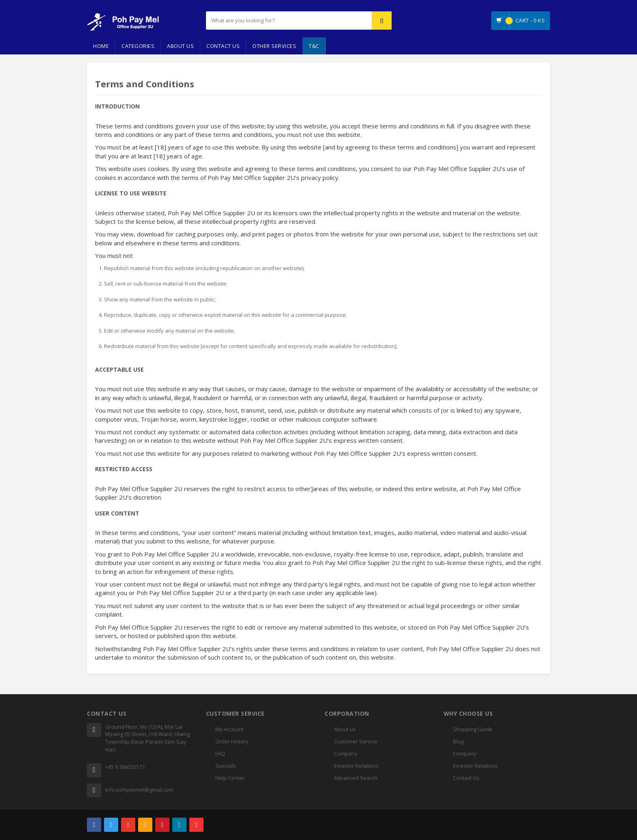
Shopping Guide (473, 729)
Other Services (274, 46)
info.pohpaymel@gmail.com (139, 790)
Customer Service (356, 741)
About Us (180, 46)
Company (346, 753)
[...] (268, 21)
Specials (226, 766)
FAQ (220, 753)
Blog (458, 741)
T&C (314, 46)
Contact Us (223, 46)
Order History (232, 741)
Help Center (230, 778)
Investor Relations (356, 766)
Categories (138, 46)
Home (101, 46)
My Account (229, 729)
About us (345, 729)
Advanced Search (356, 778)
